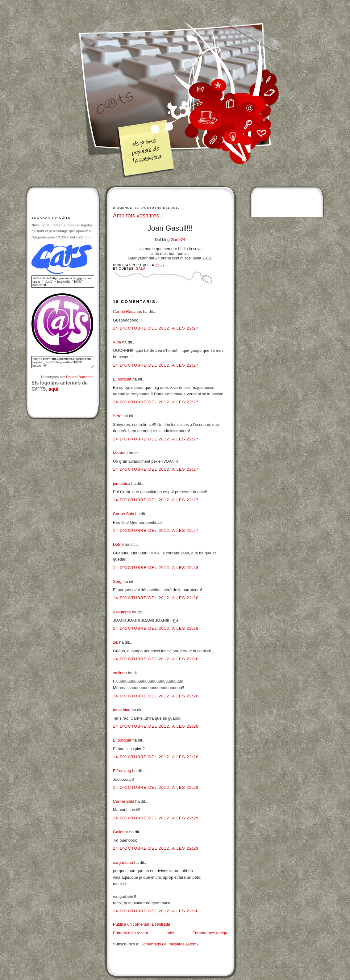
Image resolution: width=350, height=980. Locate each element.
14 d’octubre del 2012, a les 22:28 (156, 568)
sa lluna (120, 673)
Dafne (118, 544)
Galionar (121, 832)
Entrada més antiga (210, 933)
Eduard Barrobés (80, 377)
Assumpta (122, 612)
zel (116, 642)
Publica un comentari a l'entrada (142, 924)
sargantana (123, 862)
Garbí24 (178, 240)
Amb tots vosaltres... (138, 216)
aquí (53, 389)
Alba (117, 342)
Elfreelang (122, 771)
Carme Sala (124, 514)
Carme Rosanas (127, 311)
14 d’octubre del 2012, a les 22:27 (156, 328)
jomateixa (122, 484)
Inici (170, 933)
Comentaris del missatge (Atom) (169, 944)
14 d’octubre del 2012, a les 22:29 (156, 818)
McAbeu (120, 453)
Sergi (118, 416)
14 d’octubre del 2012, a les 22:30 (156, 911)
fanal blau (122, 710)
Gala (141, 269)
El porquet (122, 379)
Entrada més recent (130, 933)
